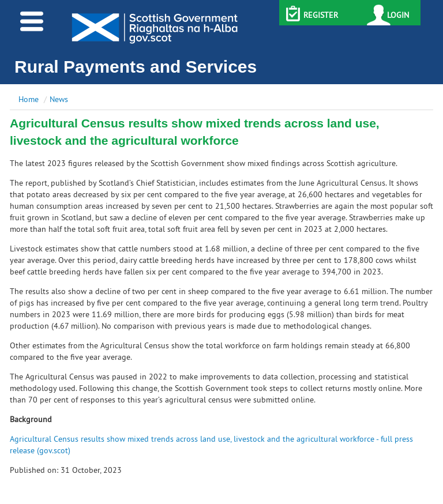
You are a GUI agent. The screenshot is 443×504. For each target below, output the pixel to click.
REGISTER (321, 15)
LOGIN (398, 15)
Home (29, 99)
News (59, 99)
